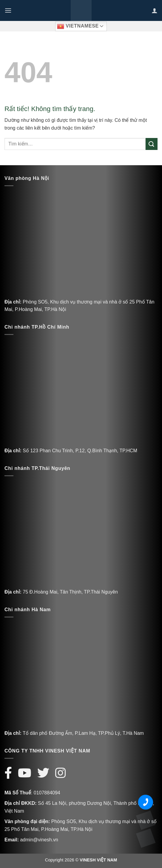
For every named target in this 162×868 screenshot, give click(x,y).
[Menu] (8, 10)
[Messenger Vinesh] (146, 838)
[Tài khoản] (155, 10)
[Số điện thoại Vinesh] (146, 802)
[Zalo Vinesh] (146, 820)
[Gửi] (152, 144)
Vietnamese (78, 26)
